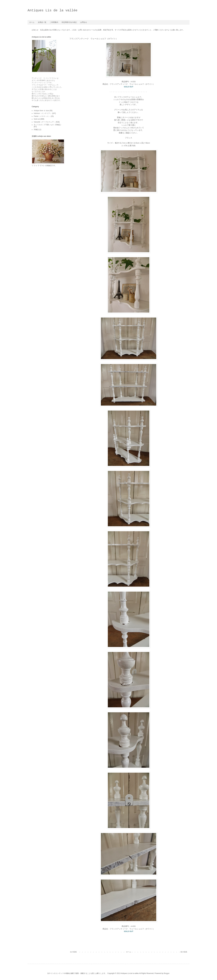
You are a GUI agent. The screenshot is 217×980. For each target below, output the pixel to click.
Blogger (167, 973)
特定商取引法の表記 (69, 22)
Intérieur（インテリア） (43, 113)
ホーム (32, 22)
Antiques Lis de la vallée (52, 10)
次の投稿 (73, 952)
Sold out (37, 119)
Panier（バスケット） (42, 116)
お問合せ (84, 22)
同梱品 (36, 130)
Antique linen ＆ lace (41, 111)
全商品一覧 (42, 22)
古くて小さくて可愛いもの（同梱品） (48, 125)
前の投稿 (184, 952)
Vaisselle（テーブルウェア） (44, 122)
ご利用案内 (54, 22)
